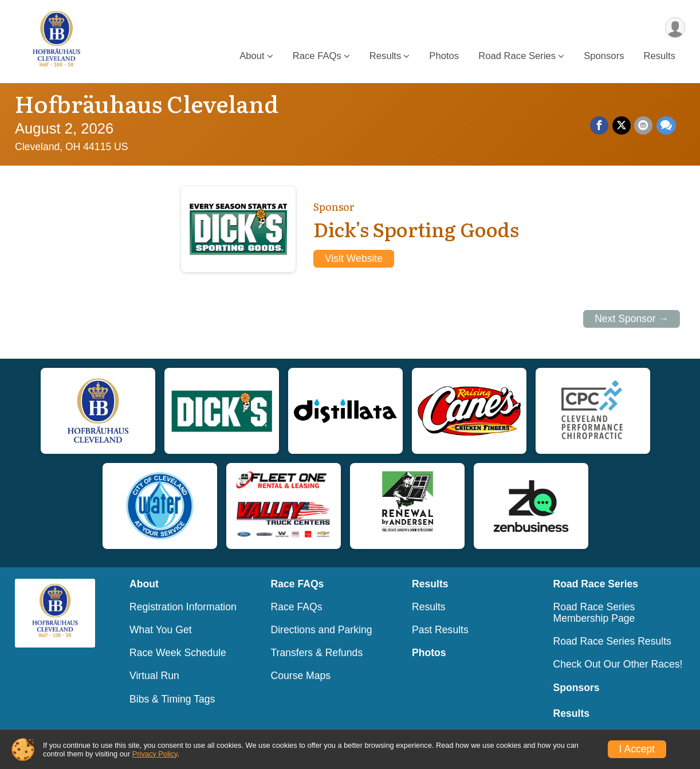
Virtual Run (154, 676)
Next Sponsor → (632, 319)
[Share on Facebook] (600, 126)
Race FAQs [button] (317, 56)
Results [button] (386, 56)
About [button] (252, 56)
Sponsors (604, 56)
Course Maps (301, 676)
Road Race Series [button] (517, 56)
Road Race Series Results (612, 641)
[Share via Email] (644, 126)
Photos (444, 56)
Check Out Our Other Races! (618, 664)
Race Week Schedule (178, 653)
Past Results (440, 630)
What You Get (161, 630)
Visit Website (354, 258)
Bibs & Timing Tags (172, 699)
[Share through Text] (666, 126)
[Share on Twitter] (622, 126)
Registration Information (183, 607)
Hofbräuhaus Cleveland (147, 103)
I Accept (637, 749)
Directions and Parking (322, 630)
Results (660, 56)
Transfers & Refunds (317, 653)
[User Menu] (675, 28)
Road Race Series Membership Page (594, 613)
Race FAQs (297, 607)
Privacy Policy (155, 754)
